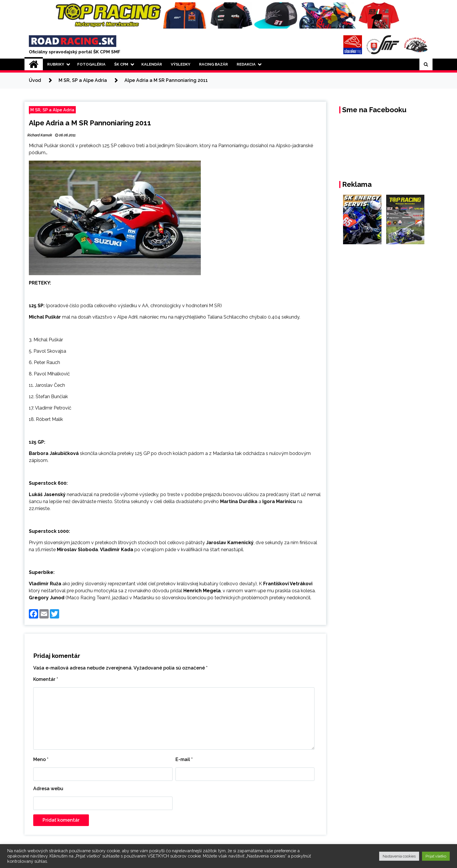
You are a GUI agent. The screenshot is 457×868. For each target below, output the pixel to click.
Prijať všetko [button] (436, 856)
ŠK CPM (121, 64)
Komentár (46, 679)
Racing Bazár (213, 64)
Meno (41, 759)
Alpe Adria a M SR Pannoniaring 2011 (90, 123)
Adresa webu (48, 789)
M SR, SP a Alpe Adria (52, 110)
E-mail (184, 759)
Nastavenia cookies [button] (399, 856)
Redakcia (246, 64)
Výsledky (181, 64)
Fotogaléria (91, 64)
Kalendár (152, 64)
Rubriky (56, 64)
